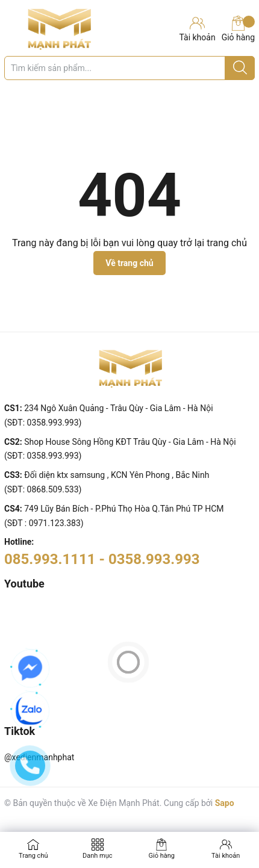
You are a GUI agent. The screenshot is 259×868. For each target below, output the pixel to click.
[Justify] (240, 68)
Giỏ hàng (238, 29)
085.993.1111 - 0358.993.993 (102, 559)
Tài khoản (226, 856)
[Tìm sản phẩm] (129, 68)
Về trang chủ (129, 263)
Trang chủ (33, 856)
